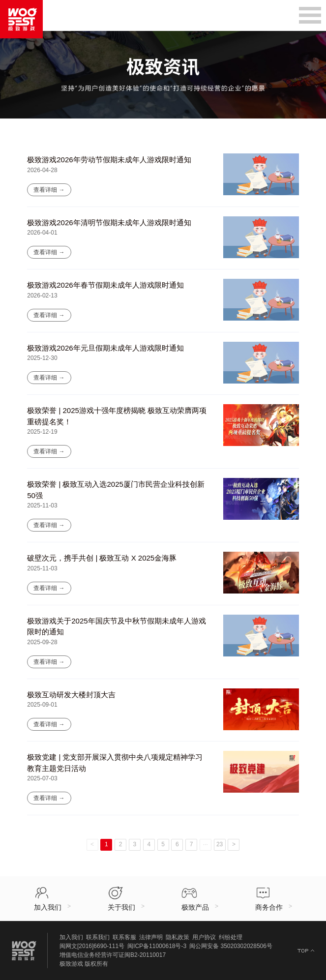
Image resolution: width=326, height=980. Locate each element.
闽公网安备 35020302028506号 (231, 946)
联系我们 (98, 937)
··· (206, 844)
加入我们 (71, 937)
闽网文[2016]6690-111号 (92, 946)
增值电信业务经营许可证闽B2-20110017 (113, 955)
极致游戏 (71, 964)
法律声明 (151, 937)
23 (220, 844)
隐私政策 (178, 937)
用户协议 (204, 937)
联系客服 (124, 937)
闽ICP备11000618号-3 (157, 946)
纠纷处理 (231, 937)
